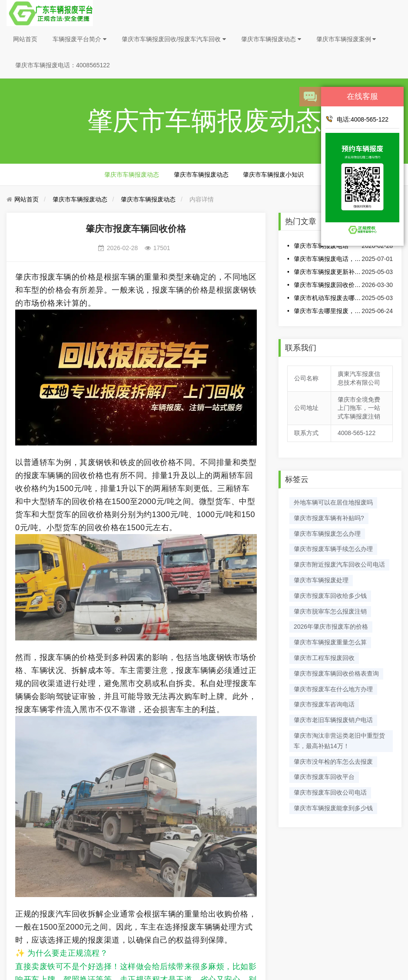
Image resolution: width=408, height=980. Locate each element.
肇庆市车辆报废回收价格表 (327, 285)
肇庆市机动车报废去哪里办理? (327, 298)
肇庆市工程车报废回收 (324, 658)
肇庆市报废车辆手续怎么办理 (333, 549)
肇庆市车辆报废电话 (321, 246)
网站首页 (25, 39)
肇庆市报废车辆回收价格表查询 (336, 673)
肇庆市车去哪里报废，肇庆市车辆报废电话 (327, 311)
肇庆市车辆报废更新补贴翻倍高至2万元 (327, 272)
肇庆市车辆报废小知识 (273, 175)
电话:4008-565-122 (357, 119)
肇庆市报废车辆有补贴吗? (329, 518)
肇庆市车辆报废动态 (271, 39)
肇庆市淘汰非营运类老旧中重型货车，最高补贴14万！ (339, 741)
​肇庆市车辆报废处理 (321, 580)
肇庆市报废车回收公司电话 (330, 792)
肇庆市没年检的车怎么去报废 (333, 762)
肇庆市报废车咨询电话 (324, 704)
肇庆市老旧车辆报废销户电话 (333, 720)
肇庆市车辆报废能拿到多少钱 (333, 808)
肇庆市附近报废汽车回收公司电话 (339, 564)
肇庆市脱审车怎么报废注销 (330, 611)
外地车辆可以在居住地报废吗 (333, 502)
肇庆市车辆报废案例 (346, 39)
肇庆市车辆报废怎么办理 (327, 534)
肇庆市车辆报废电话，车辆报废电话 (327, 259)
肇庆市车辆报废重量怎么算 (330, 642)
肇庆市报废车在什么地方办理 (333, 689)
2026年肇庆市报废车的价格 (331, 627)
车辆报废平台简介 (80, 39)
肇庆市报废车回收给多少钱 (330, 596)
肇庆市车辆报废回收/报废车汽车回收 (174, 39)
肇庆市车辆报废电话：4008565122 (63, 65)
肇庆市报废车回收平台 (324, 777)
